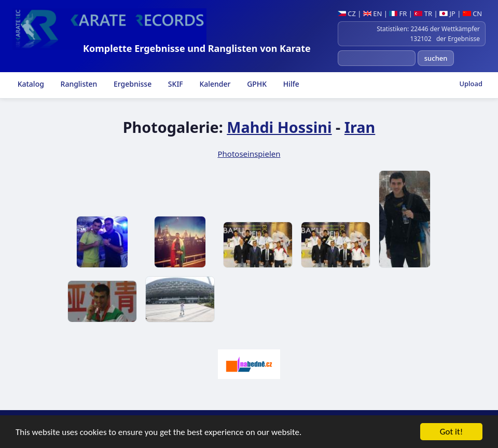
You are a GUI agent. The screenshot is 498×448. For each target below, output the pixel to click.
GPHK (256, 84)
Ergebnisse (132, 84)
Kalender (214, 84)
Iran (360, 127)
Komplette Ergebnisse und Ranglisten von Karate (197, 48)
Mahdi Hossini (279, 127)
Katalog (30, 84)
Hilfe (290, 84)
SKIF (175, 84)
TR (423, 13)
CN (472, 13)
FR (398, 13)
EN (373, 13)
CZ (347, 13)
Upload (471, 84)
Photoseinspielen (249, 154)
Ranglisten (78, 84)
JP (447, 13)
